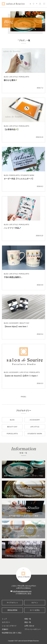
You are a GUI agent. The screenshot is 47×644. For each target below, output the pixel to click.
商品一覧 (28, 622)
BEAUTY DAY (12, 427)
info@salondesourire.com (22, 591)
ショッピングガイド (9, 626)
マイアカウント (12, 603)
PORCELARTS (12, 434)
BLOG (12, 420)
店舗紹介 (5, 629)
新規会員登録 (12, 610)
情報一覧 (28, 619)
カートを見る (35, 610)
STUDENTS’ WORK (35, 434)
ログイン (35, 603)
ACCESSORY (35, 420)
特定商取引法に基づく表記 (12, 633)
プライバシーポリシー (33, 629)
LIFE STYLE (35, 427)
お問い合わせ (29, 626)
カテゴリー (6, 622)
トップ (4, 619)
